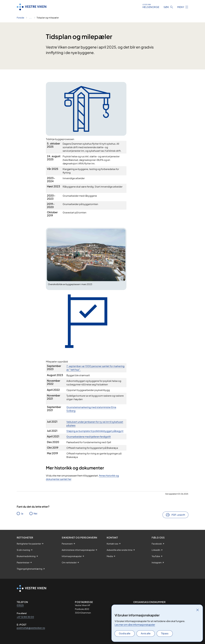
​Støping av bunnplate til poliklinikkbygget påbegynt (95, 431)
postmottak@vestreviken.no (31, 628)
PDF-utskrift (178, 515)
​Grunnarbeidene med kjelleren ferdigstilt (89, 437)
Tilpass (165, 633)
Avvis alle (146, 633)
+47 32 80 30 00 (25, 617)
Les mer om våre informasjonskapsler (135, 625)
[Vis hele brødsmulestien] (30, 18)
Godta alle (125, 633)
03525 (20, 605)
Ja (22, 513)
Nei (35, 513)
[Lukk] (198, 610)
